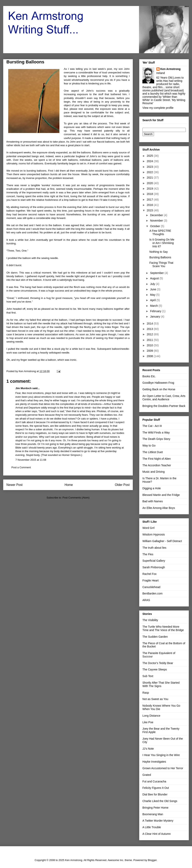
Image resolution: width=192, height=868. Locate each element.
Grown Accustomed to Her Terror (163, 768)
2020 (150, 183)
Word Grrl (148, 528)
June (153, 289)
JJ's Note (148, 749)
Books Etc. (149, 376)
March (154, 306)
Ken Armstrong (170, 69)
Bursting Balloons (160, 257)
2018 (150, 194)
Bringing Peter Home (155, 808)
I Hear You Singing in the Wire (161, 755)
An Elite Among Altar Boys (159, 508)
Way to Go (149, 445)
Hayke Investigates (154, 762)
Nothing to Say (159, 252)
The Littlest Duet (153, 452)
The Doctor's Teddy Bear (158, 663)
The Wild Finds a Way (156, 433)
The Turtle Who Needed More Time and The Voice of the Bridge (163, 628)
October (155, 226)
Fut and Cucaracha (154, 781)
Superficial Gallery (154, 561)
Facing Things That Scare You (161, 264)
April (153, 300)
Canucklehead (151, 587)
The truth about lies (154, 548)
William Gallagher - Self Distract (162, 541)
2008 (150, 356)
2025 (150, 156)
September (157, 273)
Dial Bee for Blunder (155, 794)
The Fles (148, 554)
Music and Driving (153, 472)
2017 (150, 200)
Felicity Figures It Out (156, 788)
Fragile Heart (150, 580)
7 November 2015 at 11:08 (31, 460)
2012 (150, 334)
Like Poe (148, 722)
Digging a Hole (152, 488)
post (109, 69)
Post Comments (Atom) (76, 498)
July (153, 284)
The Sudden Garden (155, 637)
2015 (150, 210)
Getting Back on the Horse (159, 389)
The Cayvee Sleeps (155, 669)
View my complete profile (158, 108)
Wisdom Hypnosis (154, 534)
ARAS (146, 600)
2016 (150, 205)
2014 (150, 324)
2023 (150, 167)
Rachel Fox (149, 574)
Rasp (146, 693)
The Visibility (150, 620)
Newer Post (14, 485)
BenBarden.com (152, 593)
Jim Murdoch (23, 388)
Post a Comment (21, 467)
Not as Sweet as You (155, 699)
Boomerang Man (153, 814)
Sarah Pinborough (154, 567)
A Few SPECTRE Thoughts (160, 232)
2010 (150, 345)
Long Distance (151, 716)
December (157, 215)
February (156, 311)
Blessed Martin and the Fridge (161, 495)
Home (69, 485)
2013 (150, 329)
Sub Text (148, 676)
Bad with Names (153, 501)
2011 (150, 340)
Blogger (152, 860)
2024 (150, 161)
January (155, 317)
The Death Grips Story (156, 439)
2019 (150, 189)
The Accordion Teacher (157, 465)
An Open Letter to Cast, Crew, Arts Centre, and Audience (164, 398)
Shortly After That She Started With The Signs (161, 684)
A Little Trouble (152, 827)
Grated (147, 775)
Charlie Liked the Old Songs (160, 801)
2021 (150, 178)
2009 (150, 351)
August (155, 278)
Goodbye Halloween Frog (158, 383)
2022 (150, 172)
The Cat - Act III (152, 426)
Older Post (122, 485)
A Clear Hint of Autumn (157, 834)
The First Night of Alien (157, 459)
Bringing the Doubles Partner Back (164, 406)
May (153, 295)
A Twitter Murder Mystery (158, 821)
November (157, 221)
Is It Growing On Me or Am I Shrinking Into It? (162, 243)
